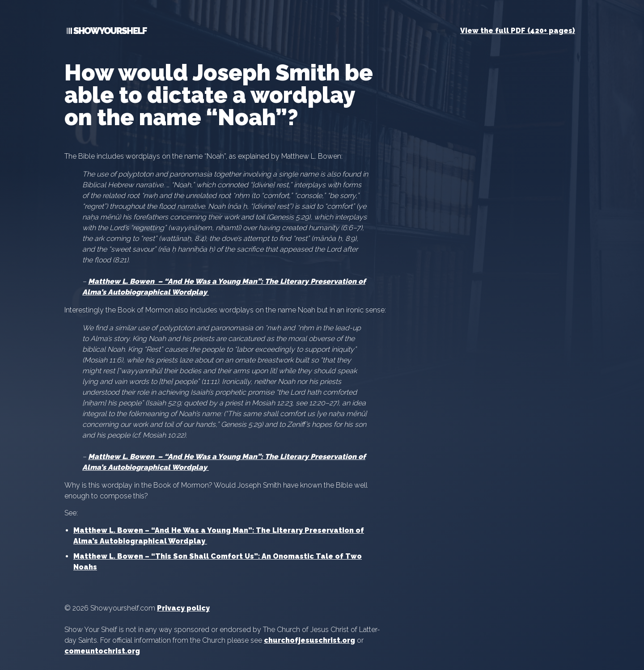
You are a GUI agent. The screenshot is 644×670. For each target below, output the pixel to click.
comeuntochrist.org (102, 651)
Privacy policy (183, 608)
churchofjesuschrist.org (309, 640)
